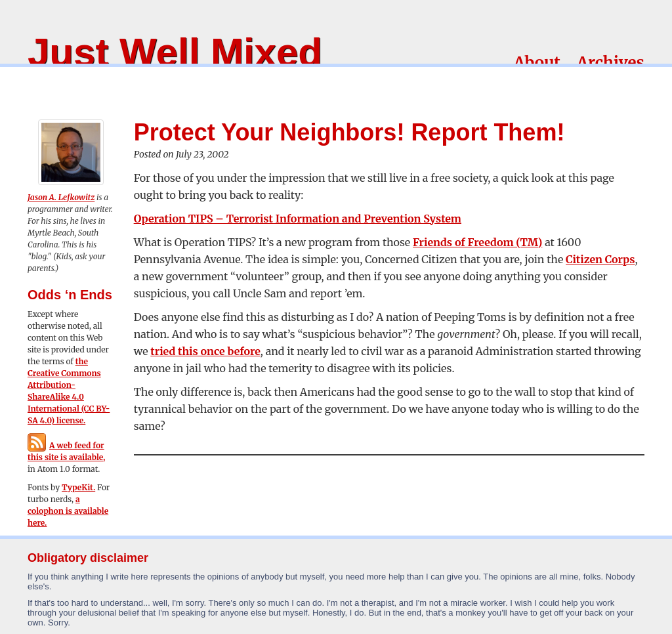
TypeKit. (78, 487)
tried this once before (205, 351)
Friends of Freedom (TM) (477, 242)
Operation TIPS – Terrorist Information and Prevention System (298, 219)
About (537, 63)
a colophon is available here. (68, 511)
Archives (611, 63)
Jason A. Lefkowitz (61, 197)
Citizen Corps (600, 259)
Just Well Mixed (175, 52)
